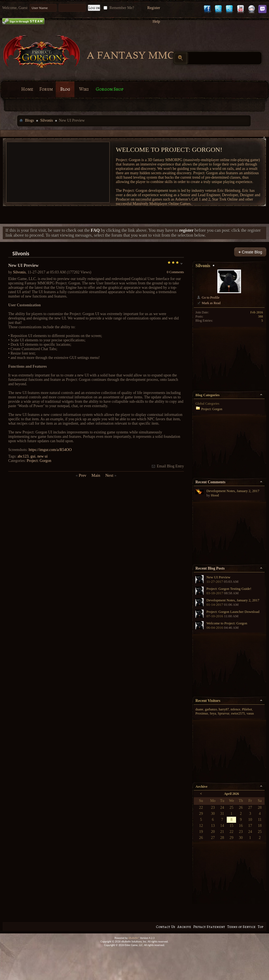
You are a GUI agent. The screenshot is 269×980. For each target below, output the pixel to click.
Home (27, 89)
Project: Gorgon (39, 461)
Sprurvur (223, 713)
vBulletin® (134, 938)
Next (109, 475)
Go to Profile (208, 298)
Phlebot (247, 709)
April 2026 (231, 794)
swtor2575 (238, 713)
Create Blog (250, 252)
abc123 (23, 456)
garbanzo (211, 709)
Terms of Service (241, 927)
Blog (65, 89)
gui (33, 456)
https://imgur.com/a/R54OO (50, 450)
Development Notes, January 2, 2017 (233, 491)
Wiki (84, 89)
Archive (184, 927)
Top (260, 927)
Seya (213, 713)
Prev (83, 475)
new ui (43, 456)
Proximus (202, 713)
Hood (215, 495)
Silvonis (47, 120)
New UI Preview (218, 577)
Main (96, 475)
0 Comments (175, 272)
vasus (250, 713)
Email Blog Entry (167, 466)
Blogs (30, 120)
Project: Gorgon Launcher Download (233, 612)
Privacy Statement (209, 927)
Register (154, 8)
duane (199, 709)
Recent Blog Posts (210, 568)
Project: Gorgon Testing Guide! (229, 589)
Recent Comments (210, 482)
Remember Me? (118, 8)
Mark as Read (208, 303)
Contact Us (166, 927)
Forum (46, 89)
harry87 (224, 709)
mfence (235, 709)
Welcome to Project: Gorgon (227, 623)
